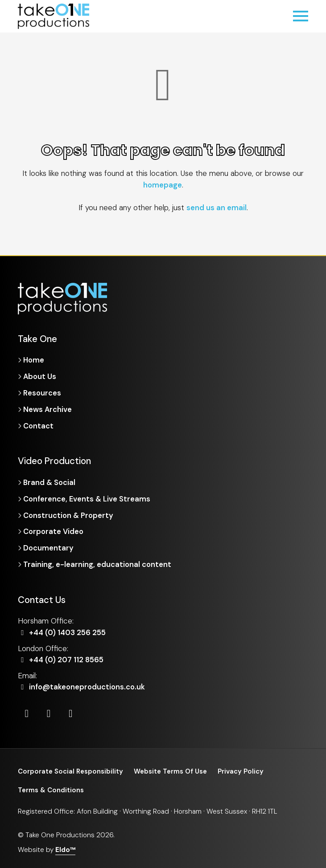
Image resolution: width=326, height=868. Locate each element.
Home (34, 360)
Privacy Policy (245, 770)
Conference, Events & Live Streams (88, 498)
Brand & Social (50, 482)
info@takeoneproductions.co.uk (83, 685)
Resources (42, 392)
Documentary (49, 547)
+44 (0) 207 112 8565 (62, 658)
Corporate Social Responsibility (71, 770)
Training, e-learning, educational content (98, 563)
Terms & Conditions (51, 789)
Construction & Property (69, 514)
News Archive (48, 409)
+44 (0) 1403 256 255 (63, 631)
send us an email (217, 208)
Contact (39, 425)
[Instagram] (50, 712)
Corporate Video (54, 530)
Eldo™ (66, 849)
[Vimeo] (72, 712)
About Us (40, 376)
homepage (162, 185)
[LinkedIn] (27, 712)
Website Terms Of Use (173, 770)
